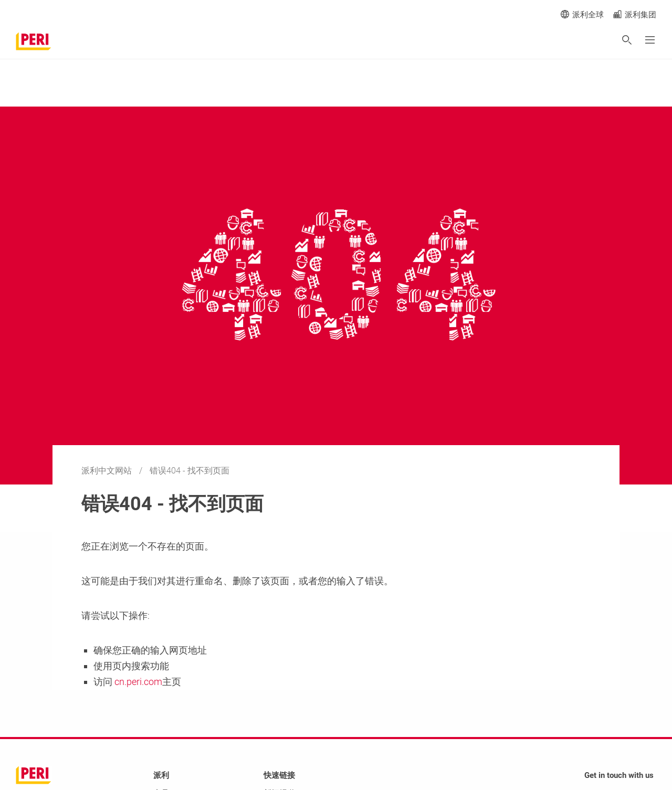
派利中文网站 (108, 471)
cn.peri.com (137, 682)
